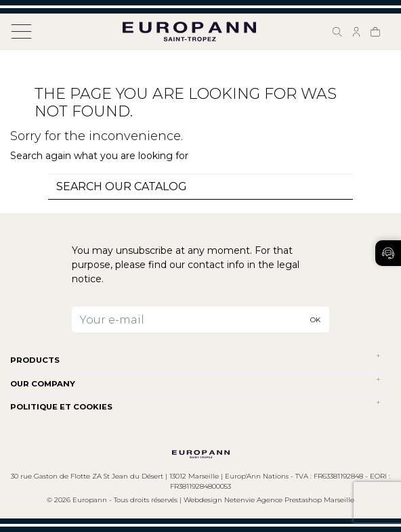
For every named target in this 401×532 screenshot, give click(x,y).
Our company (43, 384)
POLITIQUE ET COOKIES (61, 407)
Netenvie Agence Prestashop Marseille (289, 500)
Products (35, 360)
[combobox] (200, 187)
